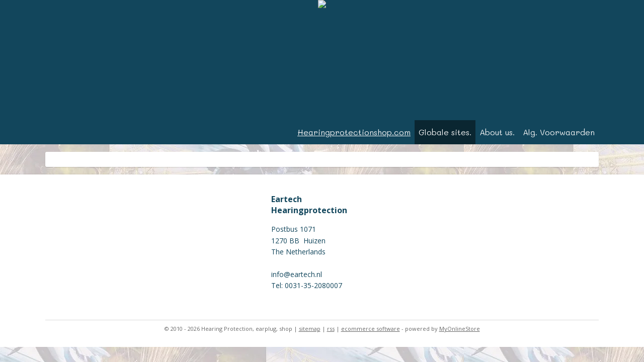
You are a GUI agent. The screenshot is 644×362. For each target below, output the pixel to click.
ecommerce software (371, 329)
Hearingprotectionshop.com (354, 132)
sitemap (310, 329)
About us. (497, 132)
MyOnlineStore (460, 329)
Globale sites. (445, 132)
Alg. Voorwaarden (559, 132)
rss (331, 329)
